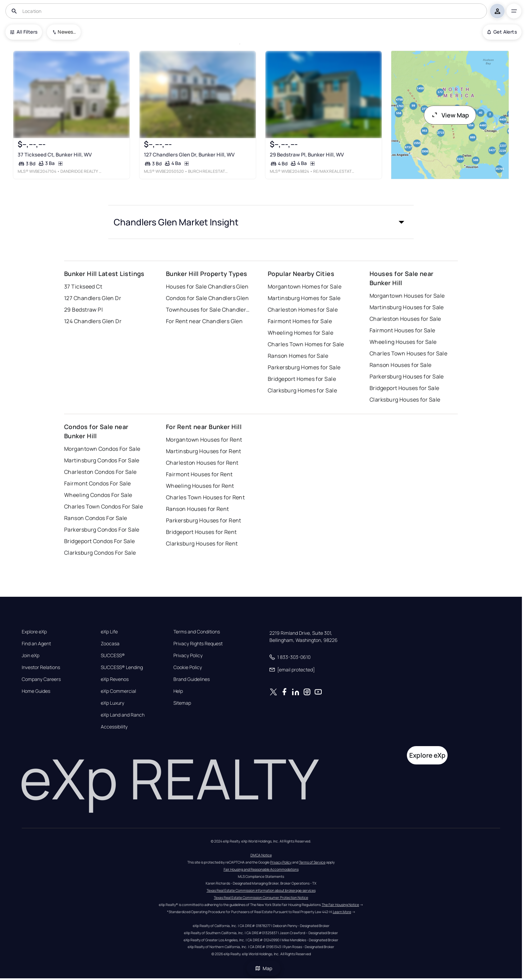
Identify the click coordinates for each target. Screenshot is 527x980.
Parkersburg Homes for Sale (304, 367)
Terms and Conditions (197, 632)
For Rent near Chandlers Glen (204, 321)
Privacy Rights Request (198, 644)
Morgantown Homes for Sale (305, 286)
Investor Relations (41, 667)
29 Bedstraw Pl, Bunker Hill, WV (307, 155)
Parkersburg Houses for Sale (407, 376)
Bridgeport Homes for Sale (302, 379)
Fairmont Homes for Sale (300, 321)
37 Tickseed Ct (83, 286)
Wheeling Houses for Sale (403, 342)
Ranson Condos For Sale (96, 518)
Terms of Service (312, 862)
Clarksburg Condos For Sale (100, 553)
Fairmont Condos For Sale (98, 483)
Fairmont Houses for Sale (402, 330)
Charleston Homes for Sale (303, 310)
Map (264, 968)
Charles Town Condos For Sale (103, 506)
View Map (450, 115)
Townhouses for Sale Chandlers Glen (208, 310)
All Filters (24, 32)
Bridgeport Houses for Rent (201, 532)
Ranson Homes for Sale (298, 356)
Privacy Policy (188, 655)
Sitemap (182, 703)
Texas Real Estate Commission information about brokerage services (261, 890)
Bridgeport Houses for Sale (404, 388)
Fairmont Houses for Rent (199, 474)
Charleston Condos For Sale (100, 472)
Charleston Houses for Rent (202, 463)
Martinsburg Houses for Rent (204, 451)
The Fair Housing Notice (340, 905)
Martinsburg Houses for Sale (407, 307)
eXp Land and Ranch (123, 715)
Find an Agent (36, 644)
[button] (261, 222)
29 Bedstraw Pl (83, 310)
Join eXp (31, 655)
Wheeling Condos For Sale (98, 495)
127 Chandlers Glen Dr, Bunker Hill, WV (189, 155)
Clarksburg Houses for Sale (405, 400)
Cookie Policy (188, 667)
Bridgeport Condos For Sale (99, 541)
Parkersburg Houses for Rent (204, 520)
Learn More (342, 912)
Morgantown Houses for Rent (204, 440)
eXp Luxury (112, 703)
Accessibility (114, 727)
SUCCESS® (113, 655)
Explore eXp (34, 632)
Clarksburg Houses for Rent (202, 543)
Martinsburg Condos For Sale (102, 460)
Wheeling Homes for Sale (300, 333)
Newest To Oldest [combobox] (67, 32)
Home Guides (36, 691)
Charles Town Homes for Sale (306, 344)
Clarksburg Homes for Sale (302, 390)
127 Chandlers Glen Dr (93, 298)
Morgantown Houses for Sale (407, 296)
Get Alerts (502, 32)
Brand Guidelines (192, 679)
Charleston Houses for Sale (405, 319)
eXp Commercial (118, 691)
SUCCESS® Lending (122, 667)
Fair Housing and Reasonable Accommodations (261, 869)
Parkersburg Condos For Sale (102, 530)
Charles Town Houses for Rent (205, 497)
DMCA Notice (261, 855)
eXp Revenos (115, 679)
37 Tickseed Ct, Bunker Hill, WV (55, 155)
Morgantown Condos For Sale (102, 449)
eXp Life (109, 632)
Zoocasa (110, 644)
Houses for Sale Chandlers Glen (207, 286)
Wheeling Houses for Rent (200, 486)
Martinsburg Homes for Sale (304, 298)
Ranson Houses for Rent (197, 509)
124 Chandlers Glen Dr (93, 321)
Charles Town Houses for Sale (408, 353)
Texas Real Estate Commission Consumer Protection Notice (261, 898)
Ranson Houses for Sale (401, 365)
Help (178, 691)
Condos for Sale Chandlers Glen (207, 298)
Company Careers (41, 679)
